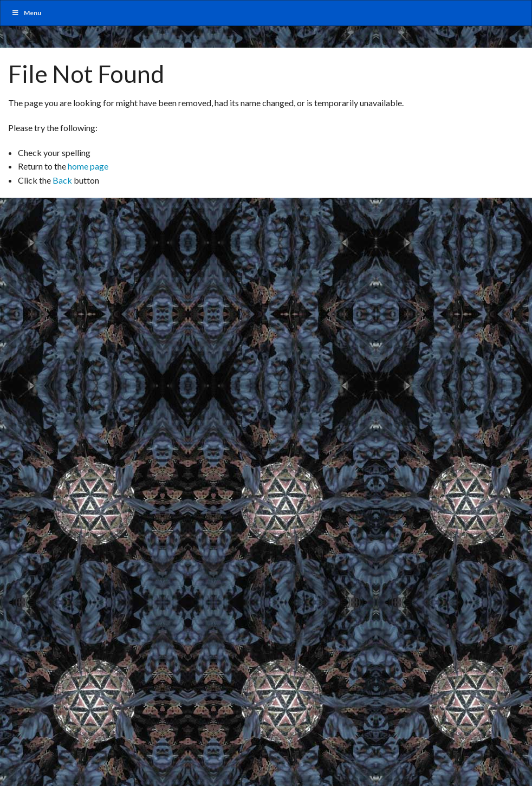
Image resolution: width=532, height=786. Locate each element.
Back (62, 180)
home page (88, 166)
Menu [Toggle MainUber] (26, 13)
